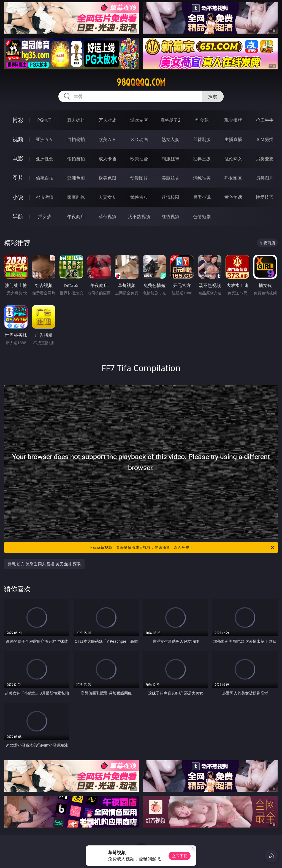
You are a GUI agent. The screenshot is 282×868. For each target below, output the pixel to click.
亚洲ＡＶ (45, 139)
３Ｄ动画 (139, 139)
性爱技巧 (265, 197)
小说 (18, 197)
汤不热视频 (139, 216)
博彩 (18, 120)
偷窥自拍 (45, 178)
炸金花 (202, 120)
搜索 (213, 96)
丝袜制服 (202, 139)
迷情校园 (170, 197)
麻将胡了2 (170, 120)
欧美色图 (107, 178)
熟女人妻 (170, 139)
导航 (18, 216)
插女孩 (45, 216)
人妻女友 (107, 197)
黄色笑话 (233, 197)
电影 (18, 158)
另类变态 (265, 159)
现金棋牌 (233, 120)
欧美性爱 (139, 159)
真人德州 (76, 120)
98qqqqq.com (141, 82)
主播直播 (233, 139)
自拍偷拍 (76, 139)
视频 (18, 139)
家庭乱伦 (76, 197)
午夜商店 (76, 216)
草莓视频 (107, 216)
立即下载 (180, 856)
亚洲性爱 (45, 159)
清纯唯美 (202, 178)
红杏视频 (170, 216)
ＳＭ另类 (265, 139)
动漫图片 (139, 178)
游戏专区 (139, 120)
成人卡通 (107, 159)
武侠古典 (139, 197)
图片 (18, 178)
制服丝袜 (170, 159)
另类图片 (265, 178)
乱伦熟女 (233, 159)
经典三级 (202, 159)
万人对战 (107, 120)
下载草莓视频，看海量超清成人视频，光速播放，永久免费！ (182, 547)
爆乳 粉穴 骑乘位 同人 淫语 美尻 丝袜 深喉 (44, 564)
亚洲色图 (76, 178)
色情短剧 (202, 216)
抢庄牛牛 (265, 120)
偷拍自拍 (76, 159)
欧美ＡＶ (107, 139)
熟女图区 (233, 178)
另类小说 (202, 197)
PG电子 (44, 120)
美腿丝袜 (170, 178)
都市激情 (45, 197)
